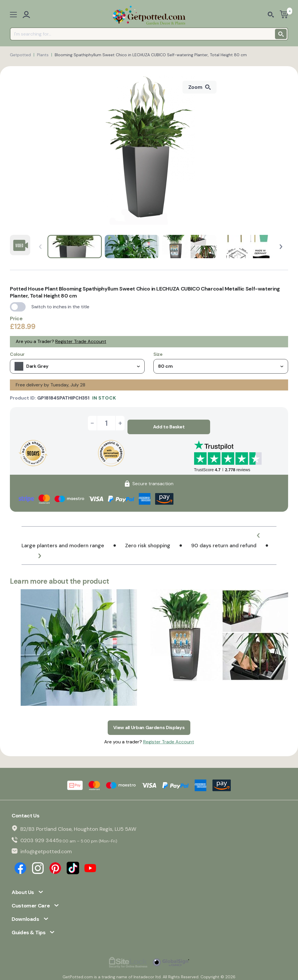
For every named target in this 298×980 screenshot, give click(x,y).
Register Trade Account (81, 341)
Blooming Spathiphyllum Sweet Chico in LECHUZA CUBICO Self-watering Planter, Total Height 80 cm (151, 55)
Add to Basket (169, 423)
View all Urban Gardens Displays (149, 720)
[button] (281, 247)
